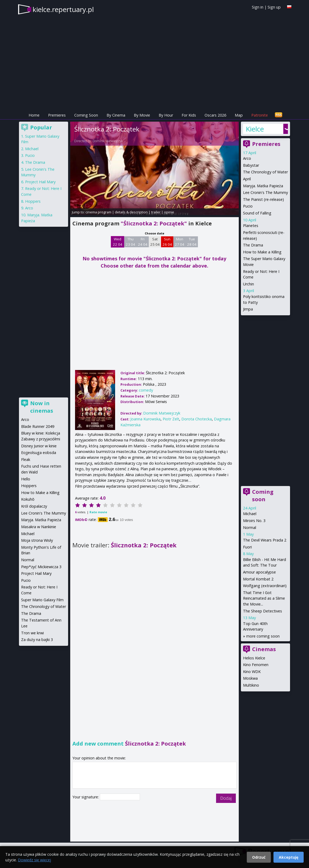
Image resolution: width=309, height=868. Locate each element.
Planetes (251, 226)
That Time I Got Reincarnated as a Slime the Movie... (264, 598)
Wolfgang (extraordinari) (265, 586)
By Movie (142, 115)
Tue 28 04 (192, 242)
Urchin (249, 284)
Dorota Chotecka (197, 419)
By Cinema (116, 115)
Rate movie (98, 512)
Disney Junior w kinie (39, 446)
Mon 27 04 (180, 242)
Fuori (247, 547)
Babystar (251, 165)
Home (34, 115)
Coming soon (263, 495)
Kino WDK (252, 672)
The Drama (253, 245)
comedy (146, 390)
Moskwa (250, 678)
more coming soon (263, 636)
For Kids (189, 115)
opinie (169, 212)
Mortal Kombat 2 (258, 579)
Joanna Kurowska (145, 419)
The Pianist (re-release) (263, 199)
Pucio (248, 206)
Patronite (260, 115)
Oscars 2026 (215, 115)
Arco (247, 158)
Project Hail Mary (40, 182)
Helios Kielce (254, 658)
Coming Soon (86, 115)
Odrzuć (259, 857)
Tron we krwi (32, 633)
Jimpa (248, 309)
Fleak (26, 459)
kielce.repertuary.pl (63, 9)
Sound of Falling (257, 213)
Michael (250, 514)
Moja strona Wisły (37, 540)
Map (239, 115)
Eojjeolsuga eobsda (39, 453)
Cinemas (264, 649)
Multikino (251, 685)
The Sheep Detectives (263, 611)
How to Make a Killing (262, 252)
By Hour (166, 115)
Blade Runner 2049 (38, 426)
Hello (26, 479)
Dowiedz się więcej (34, 860)
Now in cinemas (42, 407)
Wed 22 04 (118, 242)
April (247, 179)
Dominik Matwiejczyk (108, 141)
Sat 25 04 (155, 242)
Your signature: (86, 797)
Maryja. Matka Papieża (263, 186)
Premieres (57, 115)
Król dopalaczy (34, 506)
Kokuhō (28, 499)
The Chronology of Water (265, 172)
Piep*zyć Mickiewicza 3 (41, 567)
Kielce (255, 129)
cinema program (98, 212)
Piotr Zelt (171, 419)
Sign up (274, 7)
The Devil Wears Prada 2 (265, 540)
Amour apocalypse (259, 572)
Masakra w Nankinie (39, 527)
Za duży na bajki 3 (37, 640)
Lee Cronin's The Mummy (265, 192)
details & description (131, 212)
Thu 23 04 (130, 242)
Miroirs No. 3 (254, 521)
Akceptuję (289, 857)
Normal (250, 527)
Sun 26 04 (167, 242)
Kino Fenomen (256, 665)
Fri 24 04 (143, 242)
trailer (156, 212)
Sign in (258, 7)
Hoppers (33, 201)
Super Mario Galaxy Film (42, 600)
